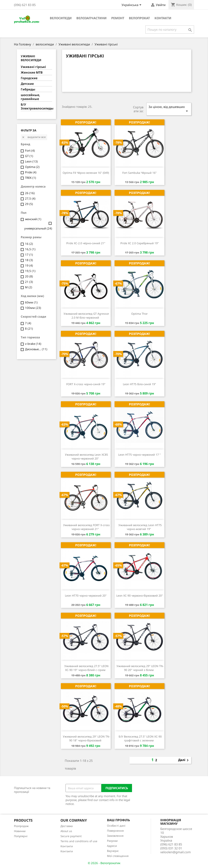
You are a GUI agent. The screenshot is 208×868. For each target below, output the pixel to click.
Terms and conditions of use (79, 841)
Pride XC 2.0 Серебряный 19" (140, 243)
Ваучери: (113, 851)
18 (29, 260)
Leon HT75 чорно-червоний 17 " (139, 455)
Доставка (67, 826)
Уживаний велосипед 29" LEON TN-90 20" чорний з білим (140, 668)
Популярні (21, 836)
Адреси (112, 846)
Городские (29, 78)
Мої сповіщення (118, 856)
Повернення (115, 831)
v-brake (33, 344)
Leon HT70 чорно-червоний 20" (86, 596)
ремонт (118, 18)
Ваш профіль (118, 820)
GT (29, 156)
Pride (31, 172)
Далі (184, 760)
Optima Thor (139, 314)
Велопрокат (139, 18)
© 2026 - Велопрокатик (104, 863)
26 (30, 193)
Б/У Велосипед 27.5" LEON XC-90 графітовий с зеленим (140, 738)
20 (29, 276)
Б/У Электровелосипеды (37, 106)
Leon (31, 161)
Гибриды (28, 89)
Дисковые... (36, 349)
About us (66, 831)
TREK (31, 178)
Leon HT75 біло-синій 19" (139, 384)
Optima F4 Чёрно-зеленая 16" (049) (86, 173)
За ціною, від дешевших (169, 109)
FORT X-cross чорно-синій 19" (86, 384)
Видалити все (34, 137)
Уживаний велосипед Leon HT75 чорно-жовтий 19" (140, 527)
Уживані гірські (33, 67)
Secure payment (71, 836)
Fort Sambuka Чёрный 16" (139, 173)
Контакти (163, 18)
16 (29, 244)
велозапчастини (91, 18)
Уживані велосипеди (31, 58)
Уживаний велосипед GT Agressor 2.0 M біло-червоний (86, 316)
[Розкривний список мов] (132, 5)
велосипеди (61, 18)
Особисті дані (116, 826)
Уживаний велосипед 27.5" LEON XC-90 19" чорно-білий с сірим (86, 668)
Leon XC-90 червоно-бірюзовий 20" (140, 596)
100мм (33, 308)
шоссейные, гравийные (30, 97)
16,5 (30, 249)
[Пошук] (170, 30)
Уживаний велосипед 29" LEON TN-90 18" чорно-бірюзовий (86, 738)
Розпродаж (21, 826)
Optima (32, 167)
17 (29, 255)
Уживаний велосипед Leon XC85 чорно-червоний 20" (86, 457)
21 (29, 282)
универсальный (38, 228)
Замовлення (115, 836)
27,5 (30, 198)
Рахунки (112, 841)
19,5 (30, 271)
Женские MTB (32, 73)
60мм (31, 302)
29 (29, 204)
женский (33, 219)
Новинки (20, 831)
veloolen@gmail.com (176, 852)
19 (29, 265)
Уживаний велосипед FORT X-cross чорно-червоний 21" (86, 527)
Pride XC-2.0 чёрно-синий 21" (86, 243)
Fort (30, 150)
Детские (27, 84)
